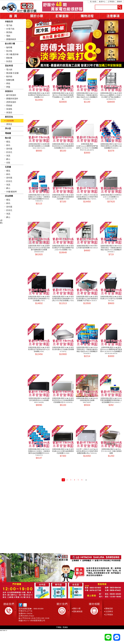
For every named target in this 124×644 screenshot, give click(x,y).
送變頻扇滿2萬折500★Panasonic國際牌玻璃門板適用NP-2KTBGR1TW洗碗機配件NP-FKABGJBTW (87, 147)
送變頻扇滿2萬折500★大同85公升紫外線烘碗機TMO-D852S (87, 247)
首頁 (12, 16)
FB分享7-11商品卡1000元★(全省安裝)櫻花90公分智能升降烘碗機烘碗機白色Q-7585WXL (87, 451)
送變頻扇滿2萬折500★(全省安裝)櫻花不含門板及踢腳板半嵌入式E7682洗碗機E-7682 (63, 248)
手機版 (59, 627)
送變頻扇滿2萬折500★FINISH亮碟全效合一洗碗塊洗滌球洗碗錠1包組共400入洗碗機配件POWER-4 (87, 350)
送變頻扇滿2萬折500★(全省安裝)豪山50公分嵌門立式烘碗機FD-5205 (111, 299)
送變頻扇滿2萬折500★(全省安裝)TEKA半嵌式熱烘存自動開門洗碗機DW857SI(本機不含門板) (63, 96)
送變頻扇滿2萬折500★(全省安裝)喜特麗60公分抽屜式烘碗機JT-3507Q (63, 349)
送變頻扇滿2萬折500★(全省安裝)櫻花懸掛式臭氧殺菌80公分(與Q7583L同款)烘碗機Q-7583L (63, 299)
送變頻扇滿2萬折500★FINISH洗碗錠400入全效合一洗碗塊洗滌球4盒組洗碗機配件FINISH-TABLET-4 (39, 198)
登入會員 (93, 2)
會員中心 (102, 2)
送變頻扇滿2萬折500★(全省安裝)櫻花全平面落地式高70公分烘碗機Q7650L (39, 349)
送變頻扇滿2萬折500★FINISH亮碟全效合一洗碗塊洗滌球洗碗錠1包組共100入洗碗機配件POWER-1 (111, 249)
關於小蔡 (37, 16)
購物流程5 (87, 16)
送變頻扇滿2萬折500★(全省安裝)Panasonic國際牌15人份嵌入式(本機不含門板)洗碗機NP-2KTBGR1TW (111, 96)
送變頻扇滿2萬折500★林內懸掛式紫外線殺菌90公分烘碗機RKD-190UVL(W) (39, 146)
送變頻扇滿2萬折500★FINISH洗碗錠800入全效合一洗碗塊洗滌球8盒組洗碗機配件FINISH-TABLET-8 (39, 452)
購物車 (119, 2)
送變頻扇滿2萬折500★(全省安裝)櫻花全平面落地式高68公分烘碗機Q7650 (39, 95)
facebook (21, 605)
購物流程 (109, 609)
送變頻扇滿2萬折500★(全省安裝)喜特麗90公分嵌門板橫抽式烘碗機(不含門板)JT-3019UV (87, 299)
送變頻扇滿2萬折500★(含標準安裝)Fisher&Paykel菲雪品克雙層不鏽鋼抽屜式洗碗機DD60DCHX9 (39, 249)
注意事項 (112, 16)
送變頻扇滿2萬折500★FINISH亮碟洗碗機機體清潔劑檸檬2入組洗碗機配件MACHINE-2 (111, 400)
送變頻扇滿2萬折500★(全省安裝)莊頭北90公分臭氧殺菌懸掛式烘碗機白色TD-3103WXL (63, 400)
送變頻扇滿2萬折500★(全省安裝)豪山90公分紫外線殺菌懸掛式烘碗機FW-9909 (63, 451)
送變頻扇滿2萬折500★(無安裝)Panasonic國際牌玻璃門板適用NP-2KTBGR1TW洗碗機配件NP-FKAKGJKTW (111, 350)
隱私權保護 (78, 611)
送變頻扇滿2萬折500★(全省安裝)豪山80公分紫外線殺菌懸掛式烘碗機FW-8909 (63, 197)
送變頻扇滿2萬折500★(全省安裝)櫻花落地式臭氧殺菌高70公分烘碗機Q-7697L (39, 299)
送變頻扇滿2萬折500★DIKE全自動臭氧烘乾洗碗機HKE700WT (87, 400)
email (24, 605)
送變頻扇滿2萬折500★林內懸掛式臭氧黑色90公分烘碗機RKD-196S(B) (39, 400)
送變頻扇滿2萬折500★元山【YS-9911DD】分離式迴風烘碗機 (111, 451)
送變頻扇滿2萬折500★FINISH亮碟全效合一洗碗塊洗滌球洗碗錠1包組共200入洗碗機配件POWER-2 (87, 96)
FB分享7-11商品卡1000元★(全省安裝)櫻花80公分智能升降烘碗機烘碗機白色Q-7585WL (87, 197)
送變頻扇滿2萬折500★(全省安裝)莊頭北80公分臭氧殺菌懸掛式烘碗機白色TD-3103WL (63, 146)
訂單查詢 (111, 2)
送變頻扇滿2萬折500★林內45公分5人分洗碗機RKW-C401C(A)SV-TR (111, 197)
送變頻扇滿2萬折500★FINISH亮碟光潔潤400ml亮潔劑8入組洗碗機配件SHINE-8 (111, 146)
